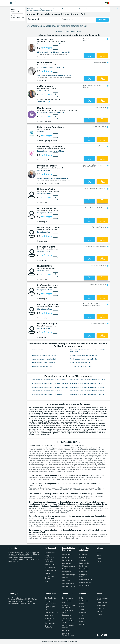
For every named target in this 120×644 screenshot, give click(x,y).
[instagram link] (102, 635)
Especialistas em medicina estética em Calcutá (87, 384)
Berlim (82, 607)
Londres (82, 604)
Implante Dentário (51, 613)
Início (29, 9)
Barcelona (83, 613)
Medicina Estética (68, 586)
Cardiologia (66, 569)
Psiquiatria (83, 554)
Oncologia (83, 560)
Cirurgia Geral (67, 572)
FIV (46, 610)
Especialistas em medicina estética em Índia (75, 9)
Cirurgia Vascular (85, 582)
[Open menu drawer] (11, 3)
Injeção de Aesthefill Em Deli (80, 363)
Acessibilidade (50, 568)
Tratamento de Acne (67, 611)
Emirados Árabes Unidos (103, 599)
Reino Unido (101, 606)
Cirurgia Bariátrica (49, 627)
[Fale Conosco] (102, 55)
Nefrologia (83, 572)
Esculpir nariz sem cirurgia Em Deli (44, 359)
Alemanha (100, 609)
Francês (99, 561)
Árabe (99, 555)
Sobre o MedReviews (49, 556)
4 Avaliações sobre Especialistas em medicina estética (54, 178)
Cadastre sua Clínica (50, 577)
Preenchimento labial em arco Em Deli (83, 355)
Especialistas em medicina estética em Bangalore (88, 380)
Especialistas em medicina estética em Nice (47, 391)
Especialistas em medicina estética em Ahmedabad (50, 387)
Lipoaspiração (50, 607)
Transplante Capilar (49, 619)
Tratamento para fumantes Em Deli (44, 363)
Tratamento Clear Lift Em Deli (42, 366)
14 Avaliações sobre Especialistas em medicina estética (54, 75)
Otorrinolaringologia (69, 566)
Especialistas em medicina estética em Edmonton (49, 380)
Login (47, 581)
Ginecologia (66, 554)
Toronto (82, 615)
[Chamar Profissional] (89, 55)
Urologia (65, 578)
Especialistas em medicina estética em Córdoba (87, 394)
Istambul (82, 624)
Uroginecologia (85, 585)
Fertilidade (83, 566)
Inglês (99, 558)
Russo (99, 552)
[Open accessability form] (117, 8)
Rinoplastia (49, 615)
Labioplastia (66, 615)
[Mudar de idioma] (108, 3)
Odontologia (67, 581)
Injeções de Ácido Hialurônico (68, 607)
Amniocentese (67, 618)
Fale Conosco (50, 552)
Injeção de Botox (51, 604)
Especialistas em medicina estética (50, 9)
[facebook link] (99, 635)
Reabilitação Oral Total (68, 622)
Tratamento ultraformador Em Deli (44, 355)
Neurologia (83, 557)
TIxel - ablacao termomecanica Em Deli (84, 359)
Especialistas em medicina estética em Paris (47, 394)
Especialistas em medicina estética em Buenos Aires (50, 384)
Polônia (99, 614)
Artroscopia (66, 630)
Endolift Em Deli (37, 350)
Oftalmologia (67, 563)
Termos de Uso (50, 565)
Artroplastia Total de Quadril (68, 626)
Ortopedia (66, 557)
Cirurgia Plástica (68, 583)
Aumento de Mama (67, 602)
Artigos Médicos (51, 570)
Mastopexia (49, 601)
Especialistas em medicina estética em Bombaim (87, 391)
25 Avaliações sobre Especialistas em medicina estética (54, 52)
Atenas (82, 610)
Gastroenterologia (69, 575)
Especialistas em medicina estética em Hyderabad (88, 387)
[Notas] (55, 48)
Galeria (48, 573)
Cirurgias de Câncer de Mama (68, 634)
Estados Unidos (102, 603)
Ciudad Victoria (85, 601)
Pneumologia (84, 563)
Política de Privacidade (49, 561)
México (99, 611)
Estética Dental (51, 598)
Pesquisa (35, 9)
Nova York (83, 621)
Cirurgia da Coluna (83, 576)
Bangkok (82, 618)
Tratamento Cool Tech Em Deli (81, 366)
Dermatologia (67, 560)
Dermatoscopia (68, 598)
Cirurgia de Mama (86, 579)
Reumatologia (84, 569)
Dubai (81, 598)
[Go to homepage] (21, 3)
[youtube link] (106, 635)
